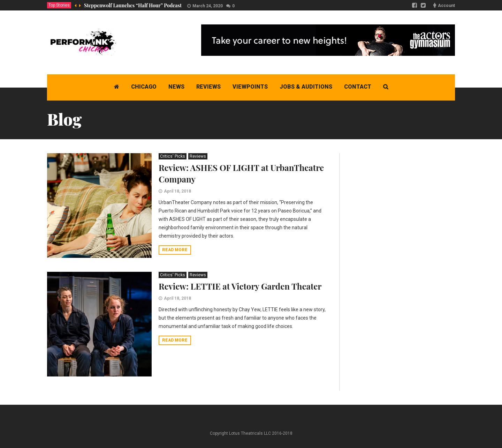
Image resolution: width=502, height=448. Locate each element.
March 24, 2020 (208, 6)
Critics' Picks (173, 156)
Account (446, 6)
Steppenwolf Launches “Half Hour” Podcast (133, 5)
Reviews (198, 156)
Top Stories (59, 5)
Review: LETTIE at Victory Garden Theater (240, 286)
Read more (175, 250)
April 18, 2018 (177, 191)
